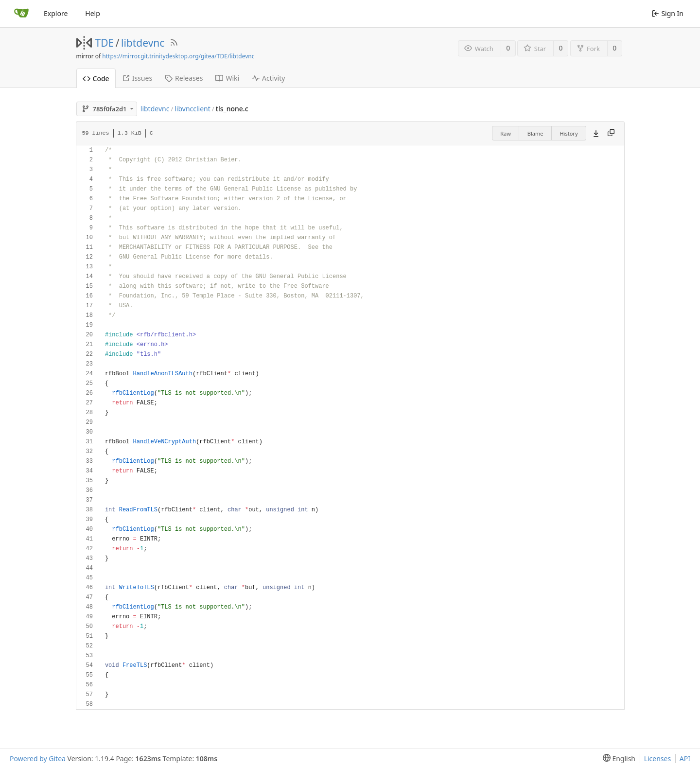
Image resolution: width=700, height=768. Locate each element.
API (685, 759)
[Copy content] (611, 133)
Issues (137, 78)
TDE (105, 43)
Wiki (227, 78)
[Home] (21, 14)
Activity (268, 78)
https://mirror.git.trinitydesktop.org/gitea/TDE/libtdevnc (178, 56)
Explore (56, 13)
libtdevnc (143, 43)
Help (93, 13)
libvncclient (192, 109)
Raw (506, 133)
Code (96, 79)
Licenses (658, 759)
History (569, 133)
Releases (184, 78)
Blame (535, 133)
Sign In (668, 13)
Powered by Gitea (38, 759)
